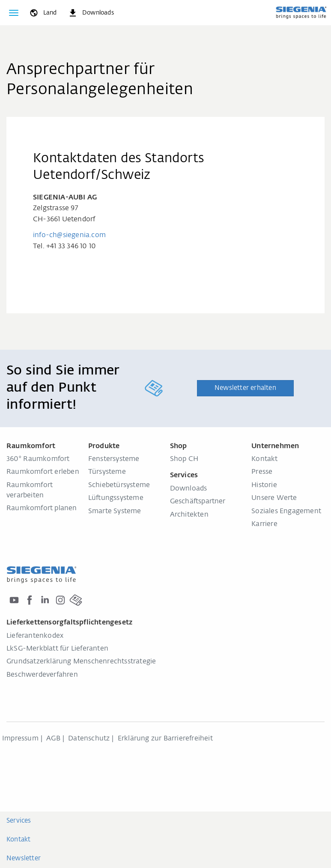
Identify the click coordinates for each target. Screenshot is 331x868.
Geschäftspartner (198, 502)
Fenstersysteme (114, 459)
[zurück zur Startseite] (301, 12)
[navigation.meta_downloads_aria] (91, 13)
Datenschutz (89, 739)
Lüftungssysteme (116, 498)
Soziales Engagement (286, 511)
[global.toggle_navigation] (14, 13)
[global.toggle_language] (43, 13)
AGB (53, 739)
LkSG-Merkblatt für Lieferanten (57, 649)
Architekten (189, 515)
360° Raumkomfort (38, 459)
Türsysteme (107, 472)
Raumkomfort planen (42, 508)
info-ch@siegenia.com (69, 235)
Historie (264, 485)
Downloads (189, 489)
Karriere (264, 524)
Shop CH (184, 459)
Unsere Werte (274, 498)
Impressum (20, 739)
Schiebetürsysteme (119, 485)
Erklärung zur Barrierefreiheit (165, 739)
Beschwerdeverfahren (42, 675)
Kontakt (264, 459)
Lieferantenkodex (35, 636)
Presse (262, 472)
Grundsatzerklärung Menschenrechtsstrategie (81, 662)
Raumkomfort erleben (43, 472)
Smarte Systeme (115, 511)
